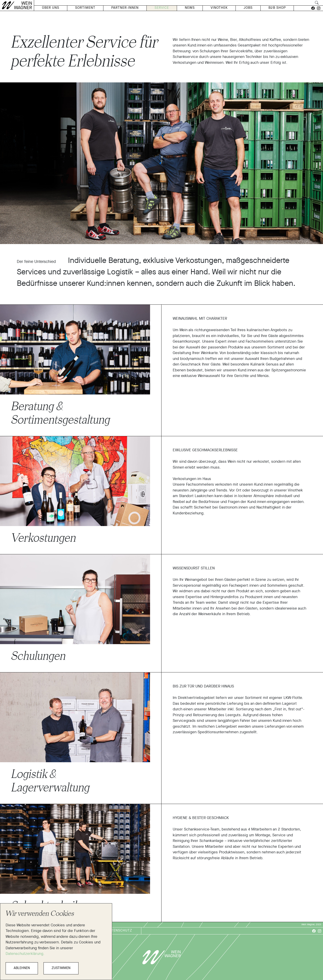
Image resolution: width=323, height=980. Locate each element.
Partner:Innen (125, 8)
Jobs (248, 8)
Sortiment (85, 8)
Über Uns (51, 8)
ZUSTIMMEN (61, 968)
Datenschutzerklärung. (25, 954)
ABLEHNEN (22, 968)
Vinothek (219, 8)
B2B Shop (277, 8)
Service (162, 8)
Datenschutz (120, 931)
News (190, 8)
